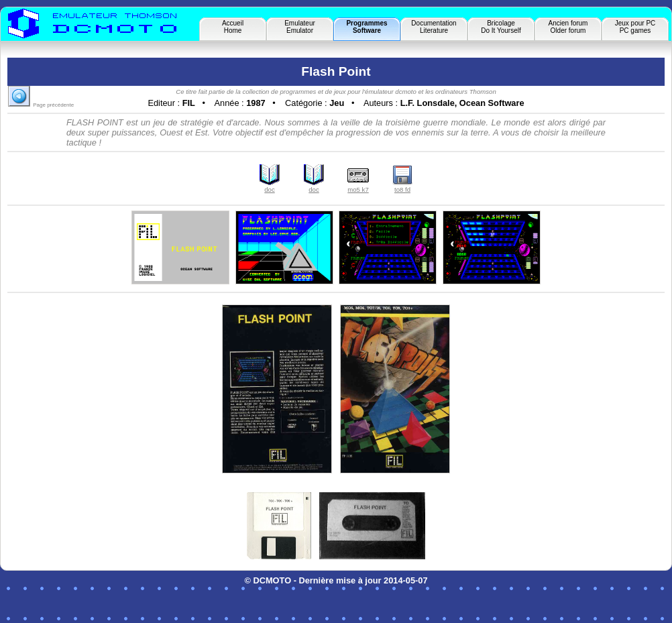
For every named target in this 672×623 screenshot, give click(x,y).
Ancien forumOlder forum (568, 27)
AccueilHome (233, 27)
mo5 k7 (358, 186)
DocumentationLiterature (434, 27)
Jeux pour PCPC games (635, 27)
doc (270, 186)
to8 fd (402, 186)
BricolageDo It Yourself (501, 27)
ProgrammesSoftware (367, 27)
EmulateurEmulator (300, 27)
